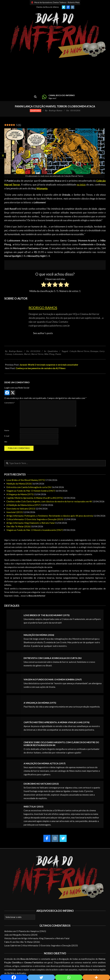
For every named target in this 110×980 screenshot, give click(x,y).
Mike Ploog (49, 354)
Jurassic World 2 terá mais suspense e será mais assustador (49, 365)
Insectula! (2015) (15, 512)
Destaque (94, 351)
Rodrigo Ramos (43, 308)
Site (6, 442)
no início (81, 185)
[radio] (44, 285)
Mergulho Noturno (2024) (25, 935)
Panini (58, 354)
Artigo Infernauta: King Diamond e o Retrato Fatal (31, 523)
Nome (7, 430)
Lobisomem (18, 354)
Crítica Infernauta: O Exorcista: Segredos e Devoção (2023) (35, 519)
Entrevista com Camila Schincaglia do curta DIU (29, 487)
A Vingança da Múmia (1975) (20, 494)
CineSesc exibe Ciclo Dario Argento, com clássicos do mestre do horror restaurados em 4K (49, 501)
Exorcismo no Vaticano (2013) (21, 509)
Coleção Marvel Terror (79, 351)
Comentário (9, 403)
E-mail (7, 436)
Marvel (27, 354)
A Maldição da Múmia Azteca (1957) (24, 505)
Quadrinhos (36, 111)
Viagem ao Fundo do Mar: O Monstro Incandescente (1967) (35, 530)
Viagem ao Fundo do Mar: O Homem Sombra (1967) (31, 491)
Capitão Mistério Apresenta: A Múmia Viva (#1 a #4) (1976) (35, 498)
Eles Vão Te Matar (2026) (19, 526)
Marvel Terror (37, 354)
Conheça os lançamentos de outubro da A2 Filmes (41, 368)
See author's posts (43, 333)
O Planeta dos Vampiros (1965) (31, 931)
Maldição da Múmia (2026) (19, 484)
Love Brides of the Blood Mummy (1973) (26, 480)
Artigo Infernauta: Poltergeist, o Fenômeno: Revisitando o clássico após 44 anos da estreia (50, 516)
